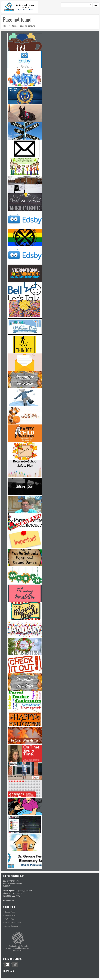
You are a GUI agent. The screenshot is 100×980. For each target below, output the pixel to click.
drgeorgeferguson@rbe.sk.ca (21, 891)
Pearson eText (10, 916)
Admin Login (9, 900)
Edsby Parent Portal (13, 923)
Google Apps (10, 912)
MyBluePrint (9, 919)
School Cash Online (12, 926)
